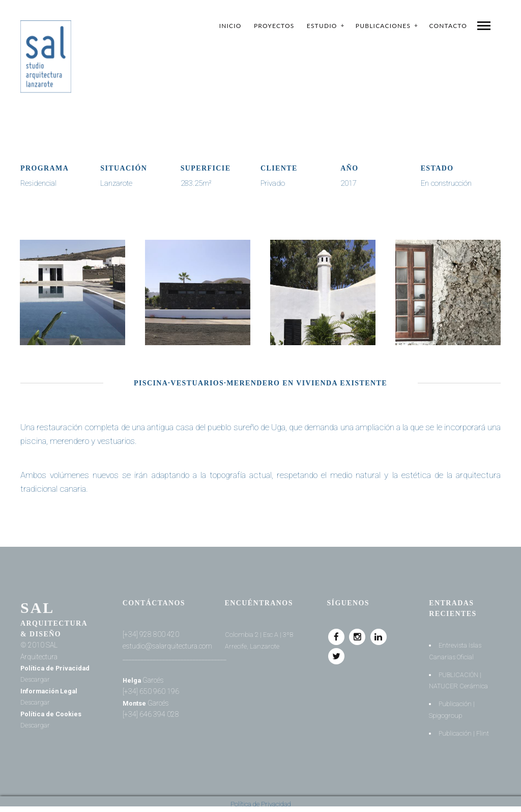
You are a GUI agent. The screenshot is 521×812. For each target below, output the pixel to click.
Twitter (336, 653)
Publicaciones (383, 26)
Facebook (336, 634)
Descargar (75, 679)
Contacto (448, 26)
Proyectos (274, 26)
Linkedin (379, 634)
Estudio (322, 26)
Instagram (358, 634)
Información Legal (51, 691)
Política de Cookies (54, 714)
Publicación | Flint (465, 733)
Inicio (230, 26)
